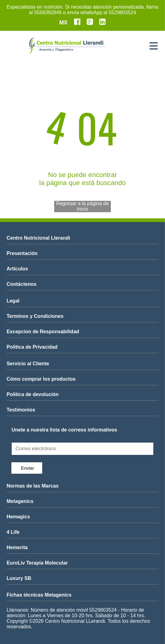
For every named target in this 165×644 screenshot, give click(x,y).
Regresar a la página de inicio (83, 206)
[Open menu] (154, 46)
